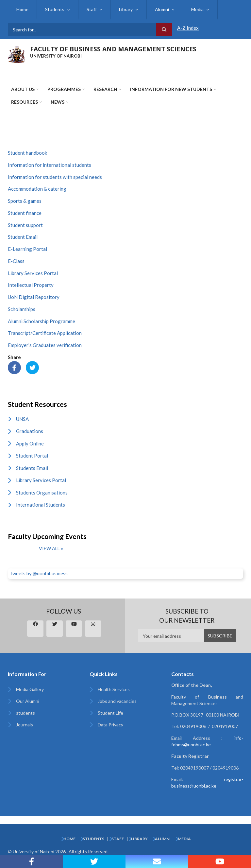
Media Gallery (30, 689)
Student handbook (27, 153)
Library (126, 9)
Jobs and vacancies (117, 701)
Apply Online (30, 443)
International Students (41, 505)
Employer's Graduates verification (45, 345)
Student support (25, 225)
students (25, 713)
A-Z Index (188, 28)
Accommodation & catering (37, 189)
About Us (23, 89)
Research (105, 89)
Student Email (23, 237)
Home (22, 9)
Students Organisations (42, 493)
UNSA (22, 419)
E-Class (16, 261)
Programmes (64, 89)
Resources (25, 102)
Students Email (32, 468)
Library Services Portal (33, 273)
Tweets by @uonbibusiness (39, 573)
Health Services (114, 689)
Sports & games (25, 201)
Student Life (110, 713)
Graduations (30, 431)
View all (49, 548)
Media (197, 9)
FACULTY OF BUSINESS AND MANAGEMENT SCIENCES (113, 49)
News (58, 102)
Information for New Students (171, 89)
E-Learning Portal (27, 249)
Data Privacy (110, 725)
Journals (25, 725)
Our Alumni (28, 701)
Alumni (162, 9)
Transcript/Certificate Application (45, 333)
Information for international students (50, 165)
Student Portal (32, 456)
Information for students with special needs (55, 177)
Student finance (25, 213)
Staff (92, 9)
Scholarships (22, 309)
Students (55, 9)
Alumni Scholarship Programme (42, 321)
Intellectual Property (31, 285)
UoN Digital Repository (34, 297)
